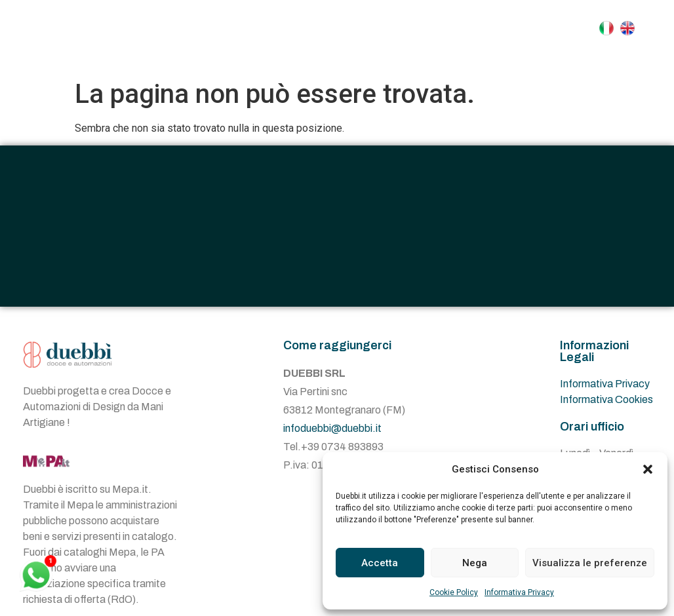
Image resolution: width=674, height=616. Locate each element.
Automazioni (493, 28)
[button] (648, 469)
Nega (475, 563)
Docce (398, 28)
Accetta (380, 563)
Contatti (389, 58)
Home (257, 28)
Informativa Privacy (519, 592)
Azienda (323, 28)
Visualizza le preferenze (590, 563)
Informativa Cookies (606, 399)
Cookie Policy (454, 592)
